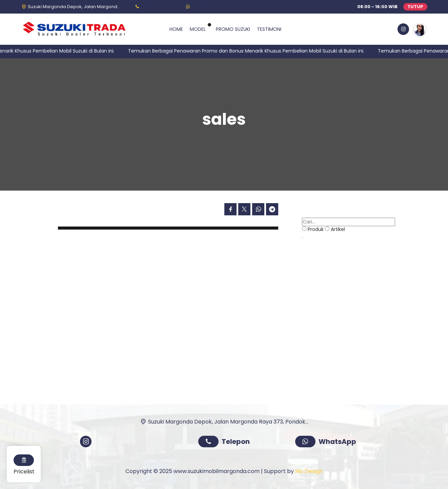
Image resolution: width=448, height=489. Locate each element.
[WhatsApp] (207, 7)
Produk (316, 229)
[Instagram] (403, 30)
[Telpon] (154, 7)
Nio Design (309, 471)
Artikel (338, 229)
